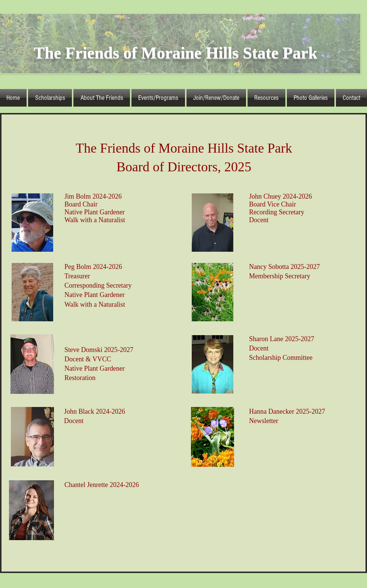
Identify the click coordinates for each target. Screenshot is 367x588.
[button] (102, 98)
